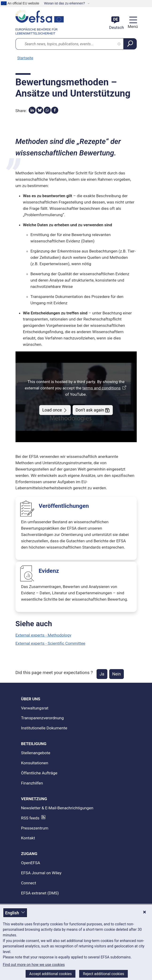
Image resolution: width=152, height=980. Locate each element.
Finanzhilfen (32, 783)
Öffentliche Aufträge (39, 773)
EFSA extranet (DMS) (40, 893)
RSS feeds (30, 818)
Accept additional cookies (51, 974)
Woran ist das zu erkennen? (65, 3)
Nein (117, 674)
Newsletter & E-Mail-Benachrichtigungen (57, 808)
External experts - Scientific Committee (51, 643)
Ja (102, 674)
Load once (55, 410)
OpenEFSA (31, 863)
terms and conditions (105, 388)
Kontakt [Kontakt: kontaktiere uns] (28, 838)
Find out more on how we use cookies (34, 965)
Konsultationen (35, 763)
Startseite (25, 58)
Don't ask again (93, 410)
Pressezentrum (35, 828)
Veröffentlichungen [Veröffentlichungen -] (64, 506)
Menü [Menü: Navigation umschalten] (132, 26)
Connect (29, 883)
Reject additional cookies (103, 974)
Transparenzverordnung (43, 718)
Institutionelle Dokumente (44, 728)
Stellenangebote (36, 753)
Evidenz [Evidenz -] (49, 571)
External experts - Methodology (43, 635)
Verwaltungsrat (35, 708)
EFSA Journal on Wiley (41, 873)
